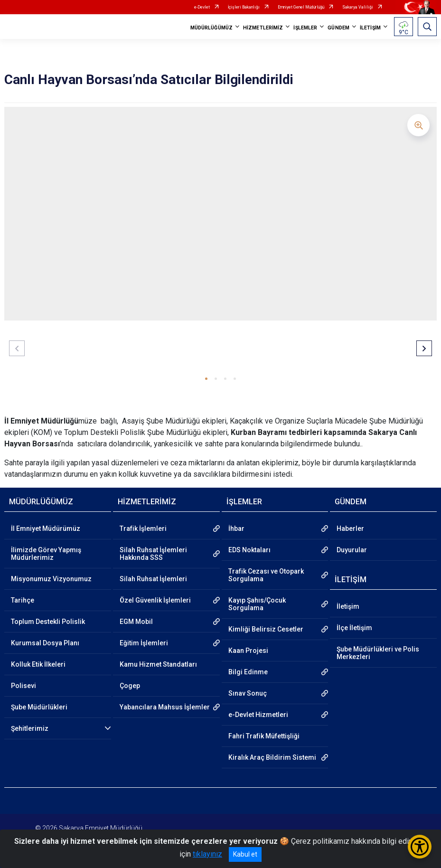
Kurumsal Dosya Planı (45, 643)
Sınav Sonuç (248, 693)
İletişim (348, 606)
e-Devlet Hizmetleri (258, 715)
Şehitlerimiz (30, 728)
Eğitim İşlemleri (144, 643)
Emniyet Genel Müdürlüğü (301, 7)
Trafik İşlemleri (143, 528)
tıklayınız (207, 854)
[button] (206, 379)
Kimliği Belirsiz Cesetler (266, 629)
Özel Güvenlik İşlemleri (155, 600)
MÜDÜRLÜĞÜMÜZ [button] (211, 28)
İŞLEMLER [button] (305, 28)
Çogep (130, 686)
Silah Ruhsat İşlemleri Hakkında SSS (153, 554)
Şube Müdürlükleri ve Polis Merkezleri (378, 653)
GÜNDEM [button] (338, 28)
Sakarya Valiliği (358, 7)
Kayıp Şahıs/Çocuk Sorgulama (257, 604)
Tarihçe (23, 600)
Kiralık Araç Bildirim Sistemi (272, 757)
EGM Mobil (136, 622)
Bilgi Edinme (248, 672)
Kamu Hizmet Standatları (158, 664)
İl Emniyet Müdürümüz (46, 528)
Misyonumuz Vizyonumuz (51, 579)
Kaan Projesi (248, 651)
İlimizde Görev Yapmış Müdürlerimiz (46, 554)
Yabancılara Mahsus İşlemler (165, 707)
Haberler (350, 528)
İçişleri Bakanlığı (244, 7)
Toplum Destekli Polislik (48, 622)
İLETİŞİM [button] (370, 28)
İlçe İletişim (354, 628)
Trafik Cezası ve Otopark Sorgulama (266, 575)
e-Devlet (202, 7)
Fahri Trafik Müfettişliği (264, 736)
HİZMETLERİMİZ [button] (263, 28)
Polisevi (23, 686)
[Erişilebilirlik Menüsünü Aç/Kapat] (420, 847)
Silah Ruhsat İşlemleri (153, 579)
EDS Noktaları (249, 550)
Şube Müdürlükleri (39, 707)
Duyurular (352, 550)
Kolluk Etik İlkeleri (38, 664)
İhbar (236, 528)
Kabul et (245, 854)
